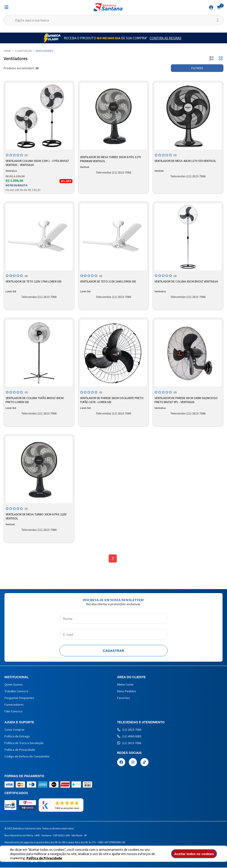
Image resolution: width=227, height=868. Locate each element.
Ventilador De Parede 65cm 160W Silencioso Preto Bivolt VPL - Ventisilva (186, 400)
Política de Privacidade (28, 858)
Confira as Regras (165, 38)
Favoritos (124, 698)
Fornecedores (14, 705)
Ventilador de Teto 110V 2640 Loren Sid (108, 281)
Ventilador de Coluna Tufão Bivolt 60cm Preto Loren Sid (35, 400)
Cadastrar (113, 651)
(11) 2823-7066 (129, 730)
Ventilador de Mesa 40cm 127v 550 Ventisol (185, 161)
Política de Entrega (17, 737)
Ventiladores (44, 51)
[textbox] (113, 20)
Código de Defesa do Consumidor (27, 757)
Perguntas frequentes (19, 698)
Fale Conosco (14, 712)
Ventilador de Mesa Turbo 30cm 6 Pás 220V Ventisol (36, 516)
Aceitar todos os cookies (197, 854)
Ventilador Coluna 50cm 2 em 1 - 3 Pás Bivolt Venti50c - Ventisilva (37, 163)
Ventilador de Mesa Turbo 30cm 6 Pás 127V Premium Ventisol (110, 159)
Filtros (197, 68)
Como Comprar (15, 730)
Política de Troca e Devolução (24, 743)
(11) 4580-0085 (129, 737)
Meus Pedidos (127, 692)
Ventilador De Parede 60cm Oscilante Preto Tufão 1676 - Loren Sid (112, 400)
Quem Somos (14, 685)
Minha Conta (125, 685)
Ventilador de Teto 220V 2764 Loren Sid (34, 281)
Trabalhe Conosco (16, 692)
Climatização (23, 51)
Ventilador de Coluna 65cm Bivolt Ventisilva (186, 281)
